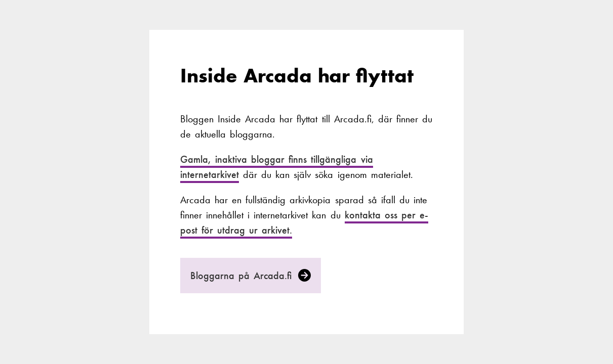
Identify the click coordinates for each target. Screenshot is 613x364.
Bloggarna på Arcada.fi (251, 276)
